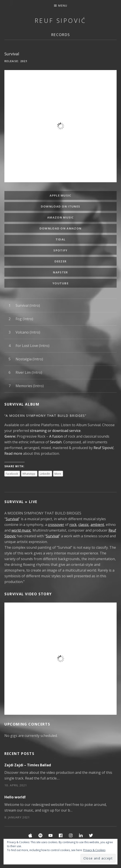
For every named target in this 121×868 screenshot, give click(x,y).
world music (21, 530)
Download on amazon (60, 228)
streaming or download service (55, 431)
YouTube (60, 283)
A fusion (56, 436)
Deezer (61, 261)
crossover (56, 525)
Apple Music (60, 195)
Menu (63, 5)
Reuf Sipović (60, 21)
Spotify (60, 250)
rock (73, 525)
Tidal (61, 239)
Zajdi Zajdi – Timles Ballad (28, 765)
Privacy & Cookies (94, 850)
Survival (12, 519)
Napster (60, 272)
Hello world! (15, 797)
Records (61, 35)
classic (84, 525)
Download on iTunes (60, 206)
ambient (97, 525)
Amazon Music (60, 217)
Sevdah (56, 442)
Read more (13, 453)
